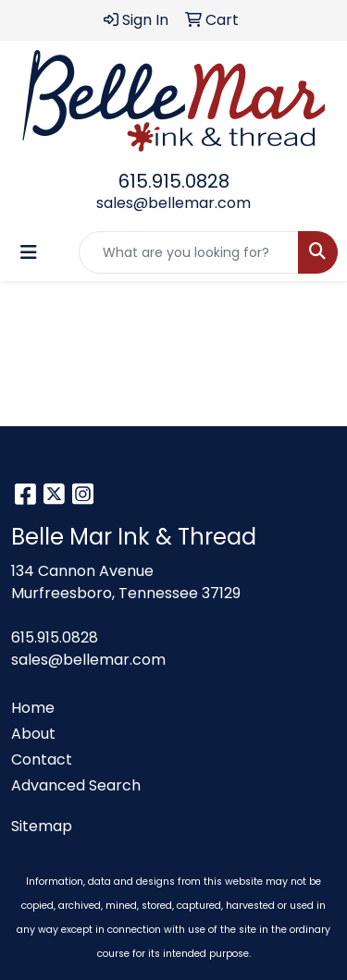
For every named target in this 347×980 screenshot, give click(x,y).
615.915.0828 (174, 181)
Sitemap (42, 826)
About (33, 734)
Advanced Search (76, 785)
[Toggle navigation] (29, 252)
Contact (42, 759)
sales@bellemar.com (173, 203)
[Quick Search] (189, 252)
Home (33, 708)
